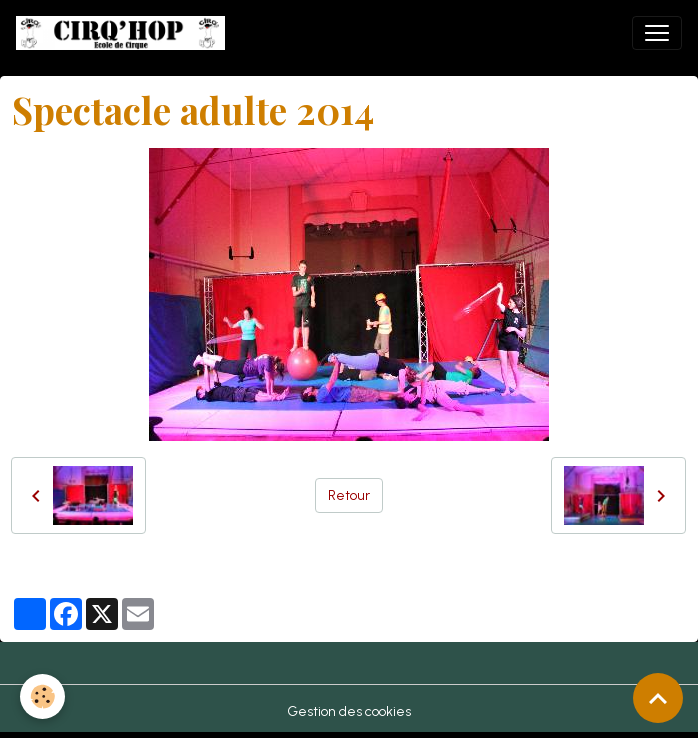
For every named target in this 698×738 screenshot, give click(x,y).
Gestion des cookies (349, 711)
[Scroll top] (658, 698)
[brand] (124, 33)
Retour (349, 495)
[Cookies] (42, 696)
